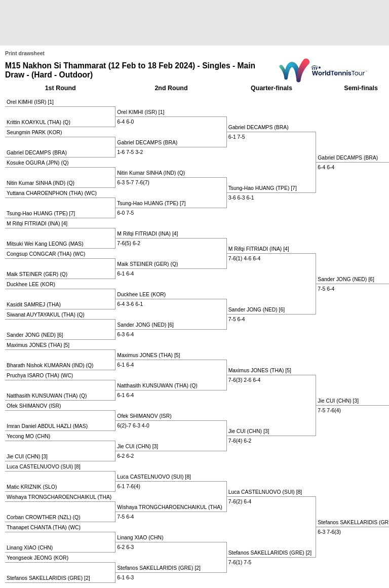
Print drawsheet (25, 53)
